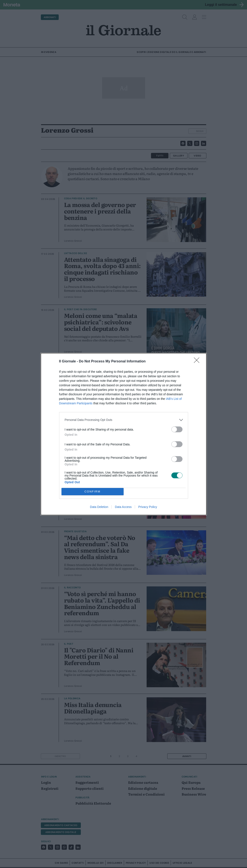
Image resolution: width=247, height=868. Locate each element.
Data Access (123, 507)
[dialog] (124, 434)
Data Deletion (99, 507)
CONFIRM (93, 492)
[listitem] (124, 420)
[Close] (198, 362)
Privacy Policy (148, 507)
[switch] (177, 429)
